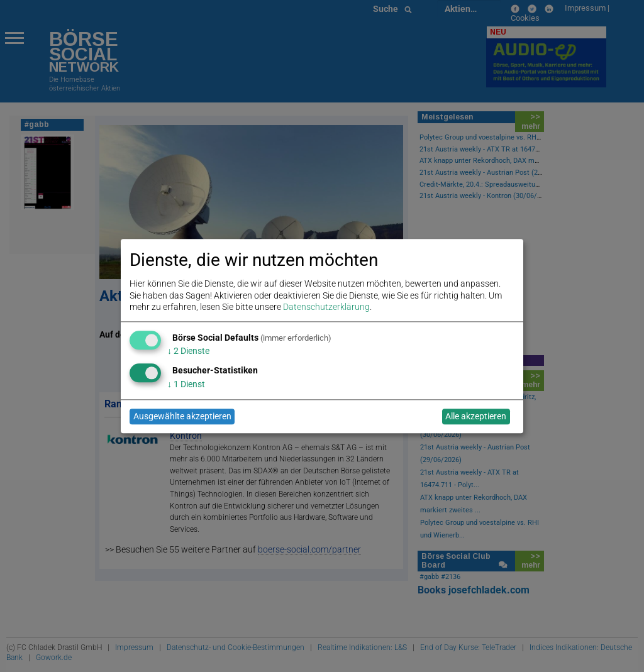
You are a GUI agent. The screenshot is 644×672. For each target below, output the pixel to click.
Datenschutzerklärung (326, 307)
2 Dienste (188, 351)
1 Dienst (186, 384)
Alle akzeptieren (476, 417)
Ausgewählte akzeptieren (182, 417)
